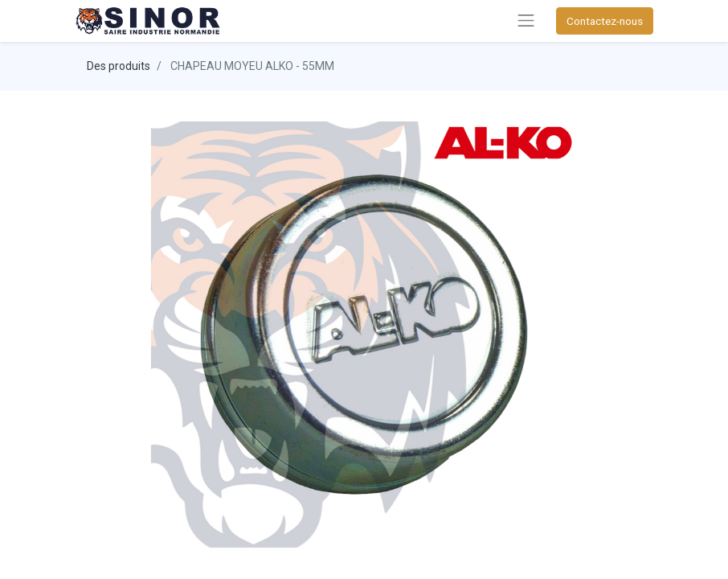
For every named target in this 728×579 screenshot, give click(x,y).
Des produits (119, 66)
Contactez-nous (605, 21)
